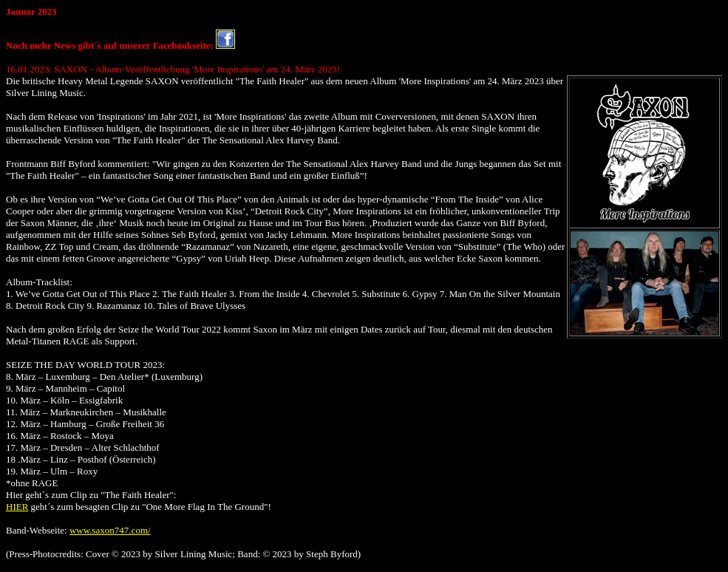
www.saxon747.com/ (110, 530)
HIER (17, 507)
